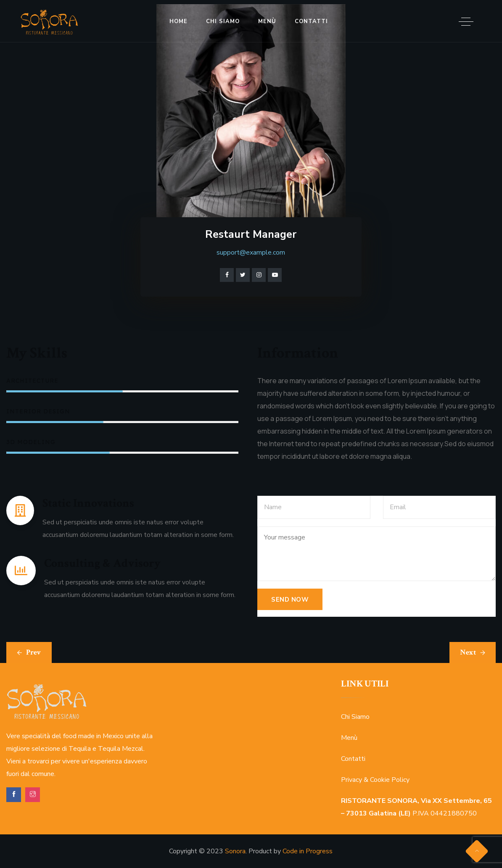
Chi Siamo (223, 21)
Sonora (235, 851)
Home (178, 21)
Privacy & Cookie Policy (375, 780)
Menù (267, 21)
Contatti (311, 21)
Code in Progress (308, 851)
